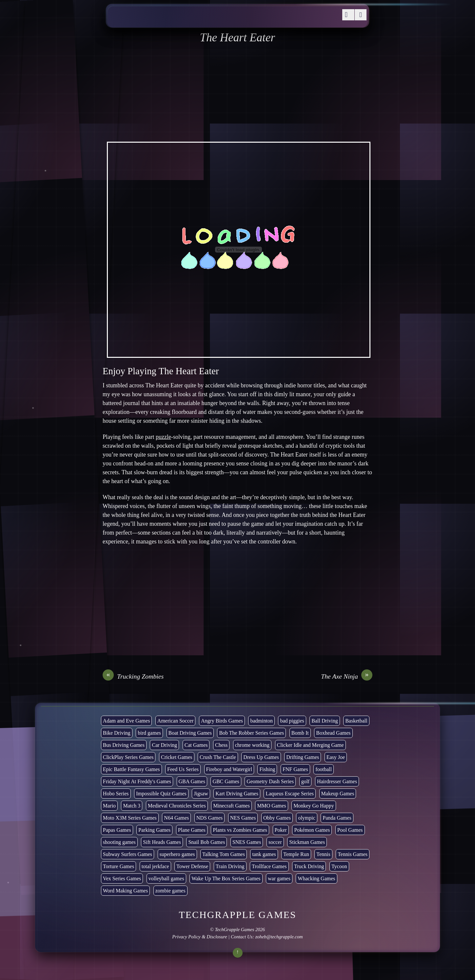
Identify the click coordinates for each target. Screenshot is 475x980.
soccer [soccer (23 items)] (275, 842)
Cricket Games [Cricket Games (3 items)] (177, 757)
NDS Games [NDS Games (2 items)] (209, 818)
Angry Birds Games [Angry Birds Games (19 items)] (222, 721)
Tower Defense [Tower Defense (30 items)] (192, 866)
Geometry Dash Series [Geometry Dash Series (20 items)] (270, 781)
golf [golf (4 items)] (306, 781)
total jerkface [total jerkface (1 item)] (155, 866)
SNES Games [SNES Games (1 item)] (247, 842)
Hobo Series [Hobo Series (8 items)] (116, 794)
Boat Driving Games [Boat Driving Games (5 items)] (190, 733)
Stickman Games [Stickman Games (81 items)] (307, 842)
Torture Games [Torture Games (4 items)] (119, 866)
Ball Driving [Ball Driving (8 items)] (325, 721)
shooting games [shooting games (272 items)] (119, 842)
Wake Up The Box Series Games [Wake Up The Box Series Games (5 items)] (226, 878)
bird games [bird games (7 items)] (149, 733)
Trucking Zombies (133, 676)
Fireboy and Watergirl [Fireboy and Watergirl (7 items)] (229, 769)
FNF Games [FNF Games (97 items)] (295, 769)
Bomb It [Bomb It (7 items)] (300, 733)
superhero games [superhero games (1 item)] (177, 854)
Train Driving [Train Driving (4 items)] (230, 866)
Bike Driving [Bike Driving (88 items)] (117, 733)
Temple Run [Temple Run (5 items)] (296, 854)
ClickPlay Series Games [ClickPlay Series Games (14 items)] (128, 757)
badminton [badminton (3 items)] (261, 721)
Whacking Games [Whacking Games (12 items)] (316, 878)
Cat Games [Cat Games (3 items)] (196, 745)
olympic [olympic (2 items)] (307, 818)
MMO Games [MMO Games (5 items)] (271, 806)
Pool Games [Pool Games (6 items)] (350, 830)
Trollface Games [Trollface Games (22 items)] (269, 866)
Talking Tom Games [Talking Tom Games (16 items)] (224, 854)
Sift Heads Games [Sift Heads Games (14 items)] (162, 842)
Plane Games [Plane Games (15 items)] (192, 830)
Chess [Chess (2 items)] (221, 745)
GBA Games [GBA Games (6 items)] (192, 781)
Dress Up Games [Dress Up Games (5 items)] (261, 757)
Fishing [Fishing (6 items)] (267, 769)
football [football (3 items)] (324, 769)
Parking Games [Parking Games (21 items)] (154, 830)
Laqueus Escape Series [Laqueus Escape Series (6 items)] (290, 794)
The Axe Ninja (347, 676)
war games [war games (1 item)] (279, 878)
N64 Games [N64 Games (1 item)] (176, 818)
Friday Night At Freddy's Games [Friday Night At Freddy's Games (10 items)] (137, 781)
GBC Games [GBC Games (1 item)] (226, 781)
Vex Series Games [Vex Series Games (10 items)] (122, 878)
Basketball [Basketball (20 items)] (356, 721)
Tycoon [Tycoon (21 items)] (339, 866)
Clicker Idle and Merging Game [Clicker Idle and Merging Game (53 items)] (310, 745)
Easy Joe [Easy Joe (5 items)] (336, 757)
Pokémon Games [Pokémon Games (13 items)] (312, 830)
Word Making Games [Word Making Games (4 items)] (125, 891)
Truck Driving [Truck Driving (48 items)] (309, 866)
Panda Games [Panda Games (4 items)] (337, 818)
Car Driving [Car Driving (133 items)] (164, 745)
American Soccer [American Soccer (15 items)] (176, 721)
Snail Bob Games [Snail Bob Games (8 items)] (207, 842)
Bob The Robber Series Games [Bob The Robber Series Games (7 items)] (251, 733)
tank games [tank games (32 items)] (264, 854)
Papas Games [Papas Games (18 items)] (117, 830)
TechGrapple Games (235, 929)
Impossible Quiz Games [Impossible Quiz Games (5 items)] (161, 794)
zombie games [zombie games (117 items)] (170, 891)
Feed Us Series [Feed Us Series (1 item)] (183, 769)
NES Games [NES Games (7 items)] (243, 818)
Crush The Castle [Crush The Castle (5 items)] (218, 757)
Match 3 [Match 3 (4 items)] (132, 806)
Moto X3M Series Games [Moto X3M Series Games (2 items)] (130, 818)
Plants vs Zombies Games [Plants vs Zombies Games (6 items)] (240, 830)
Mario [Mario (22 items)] (109, 806)
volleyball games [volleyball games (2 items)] (166, 878)
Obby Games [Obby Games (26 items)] (277, 818)
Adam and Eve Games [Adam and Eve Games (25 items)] (127, 721)
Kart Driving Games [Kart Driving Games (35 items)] (237, 794)
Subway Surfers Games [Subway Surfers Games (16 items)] (128, 854)
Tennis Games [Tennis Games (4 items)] (353, 854)
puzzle (163, 437)
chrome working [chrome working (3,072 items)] (252, 745)
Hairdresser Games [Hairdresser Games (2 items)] (337, 781)
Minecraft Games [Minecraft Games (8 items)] (231, 806)
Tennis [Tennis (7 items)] (323, 854)
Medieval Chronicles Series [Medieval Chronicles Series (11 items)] (177, 806)
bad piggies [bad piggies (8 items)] (292, 721)
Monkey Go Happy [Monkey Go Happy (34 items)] (314, 806)
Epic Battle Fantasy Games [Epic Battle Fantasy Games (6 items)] (131, 769)
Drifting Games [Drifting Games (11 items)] (303, 757)
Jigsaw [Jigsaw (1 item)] (201, 794)
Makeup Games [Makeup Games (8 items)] (338, 794)
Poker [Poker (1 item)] (281, 830)
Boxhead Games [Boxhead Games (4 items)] (333, 733)
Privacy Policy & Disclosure (199, 937)
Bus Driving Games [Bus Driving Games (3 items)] (124, 745)
